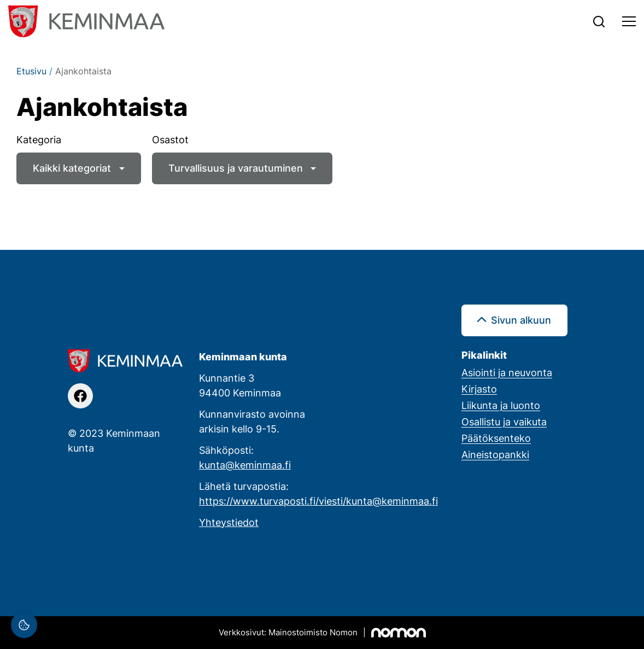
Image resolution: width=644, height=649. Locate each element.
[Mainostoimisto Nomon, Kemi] (322, 633)
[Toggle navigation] (629, 21)
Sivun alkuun (521, 320)
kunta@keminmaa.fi (245, 465)
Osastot (170, 139)
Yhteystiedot (229, 522)
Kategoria (39, 139)
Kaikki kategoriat (72, 168)
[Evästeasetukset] (24, 625)
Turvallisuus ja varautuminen (236, 168)
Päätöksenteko (496, 438)
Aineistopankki (495, 454)
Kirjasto (479, 389)
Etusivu (31, 71)
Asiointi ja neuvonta (507, 372)
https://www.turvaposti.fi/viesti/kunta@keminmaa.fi (318, 501)
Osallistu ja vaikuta (504, 422)
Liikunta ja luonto (501, 405)
